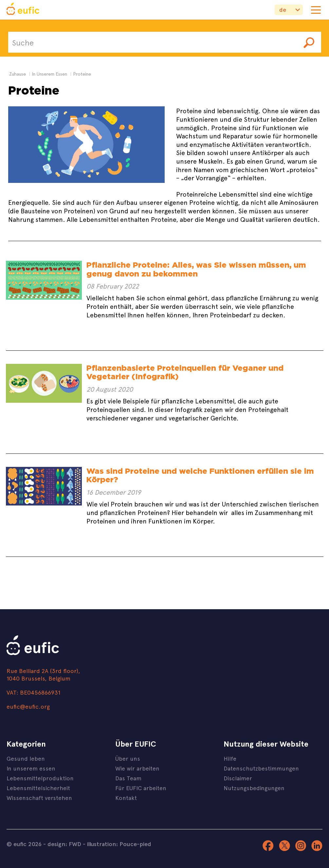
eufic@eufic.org (28, 706)
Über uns (128, 758)
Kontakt (126, 797)
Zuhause (18, 74)
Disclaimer (238, 778)
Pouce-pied (135, 844)
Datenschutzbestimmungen (261, 768)
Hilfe (230, 758)
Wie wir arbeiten (137, 768)
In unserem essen (31, 768)
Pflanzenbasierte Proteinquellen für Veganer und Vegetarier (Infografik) (185, 372)
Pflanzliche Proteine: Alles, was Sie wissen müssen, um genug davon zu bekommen (196, 269)
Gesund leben (26, 758)
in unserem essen (49, 74)
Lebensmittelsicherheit (38, 788)
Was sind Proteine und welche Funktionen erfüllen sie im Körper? (200, 475)
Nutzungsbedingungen (254, 788)
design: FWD (64, 844)
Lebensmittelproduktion (40, 778)
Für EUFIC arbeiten (141, 788)
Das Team (128, 778)
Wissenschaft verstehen (39, 797)
